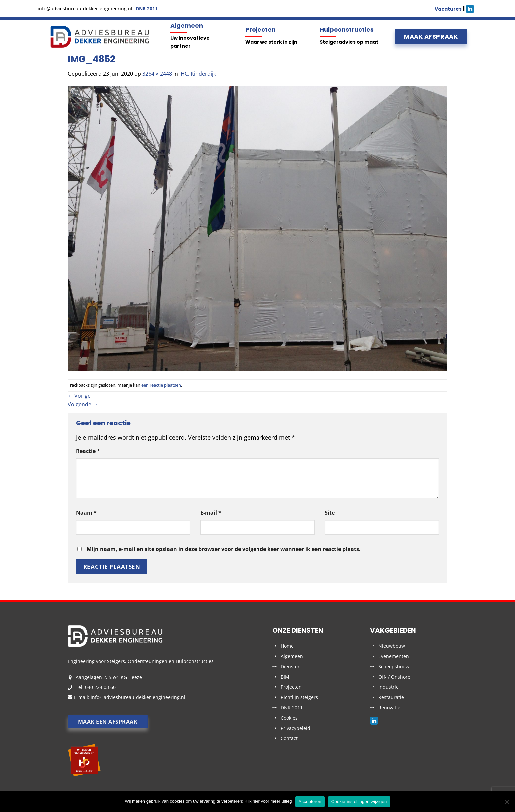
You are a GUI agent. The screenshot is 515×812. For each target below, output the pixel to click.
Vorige (79, 396)
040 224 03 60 (100, 687)
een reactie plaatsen (161, 385)
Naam (86, 513)
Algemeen (187, 25)
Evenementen (394, 656)
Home (287, 646)
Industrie (389, 687)
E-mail (211, 513)
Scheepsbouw (394, 667)
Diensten (291, 667)
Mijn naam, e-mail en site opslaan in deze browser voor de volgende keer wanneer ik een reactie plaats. (224, 549)
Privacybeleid (296, 728)
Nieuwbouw (392, 646)
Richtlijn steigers (299, 697)
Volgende (83, 404)
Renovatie (389, 708)
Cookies (289, 718)
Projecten (260, 29)
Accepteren (310, 802)
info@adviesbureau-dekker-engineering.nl (138, 697)
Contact (289, 738)
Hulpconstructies (347, 29)
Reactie (88, 451)
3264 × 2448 (157, 74)
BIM (285, 677)
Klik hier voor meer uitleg (268, 801)
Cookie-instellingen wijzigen (359, 802)
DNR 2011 (292, 708)
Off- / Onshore (394, 677)
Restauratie (391, 697)
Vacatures (448, 9)
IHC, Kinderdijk (198, 74)
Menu (39, 37)
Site (330, 513)
